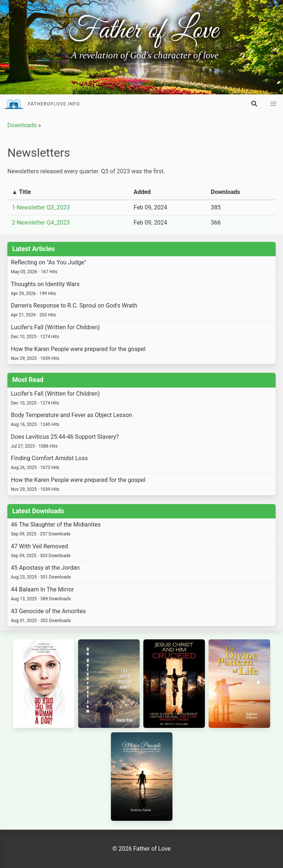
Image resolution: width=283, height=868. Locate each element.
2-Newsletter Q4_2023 (41, 223)
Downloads (22, 125)
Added (142, 192)
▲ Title (21, 192)
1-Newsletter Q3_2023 (41, 207)
